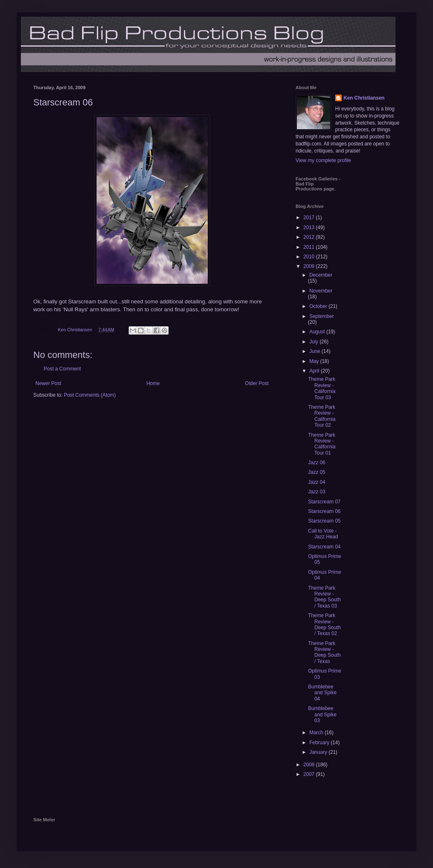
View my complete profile (323, 160)
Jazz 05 (317, 472)
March (317, 733)
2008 (310, 765)
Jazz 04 (317, 482)
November (321, 291)
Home (153, 383)
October (319, 306)
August (318, 332)
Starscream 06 (324, 511)
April (315, 371)
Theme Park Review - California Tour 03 (322, 388)
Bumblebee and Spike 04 (322, 693)
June (315, 351)
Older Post (257, 383)
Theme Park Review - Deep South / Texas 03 (324, 597)
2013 (310, 228)
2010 (310, 257)
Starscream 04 (324, 547)
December (321, 275)
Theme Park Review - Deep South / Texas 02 (324, 624)
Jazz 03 (317, 492)
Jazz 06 (317, 463)
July (315, 342)
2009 (310, 266)
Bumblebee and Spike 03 (322, 714)
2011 (310, 247)
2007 (310, 774)
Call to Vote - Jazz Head (323, 534)
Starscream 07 (324, 502)
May (315, 361)
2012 (310, 237)
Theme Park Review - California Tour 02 (322, 416)
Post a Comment (62, 369)
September (322, 316)
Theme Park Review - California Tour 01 (322, 444)
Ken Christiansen (364, 98)
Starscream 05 (324, 521)
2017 (310, 218)
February (320, 743)
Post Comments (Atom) (90, 395)
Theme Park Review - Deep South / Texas (324, 652)
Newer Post (48, 383)
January (319, 752)
